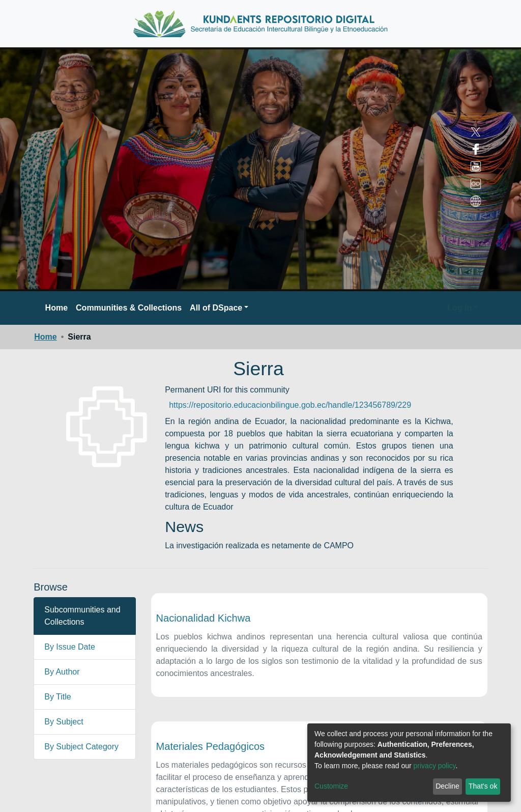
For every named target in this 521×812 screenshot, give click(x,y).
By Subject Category (81, 747)
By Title (57, 697)
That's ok (483, 786)
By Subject (64, 722)
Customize (331, 786)
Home (56, 308)
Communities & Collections (129, 308)
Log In (459, 308)
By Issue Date (70, 647)
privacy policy (435, 766)
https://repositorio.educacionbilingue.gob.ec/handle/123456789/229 (290, 405)
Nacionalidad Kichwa (204, 618)
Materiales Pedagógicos (210, 746)
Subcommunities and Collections (82, 616)
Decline (447, 786)
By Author (62, 672)
